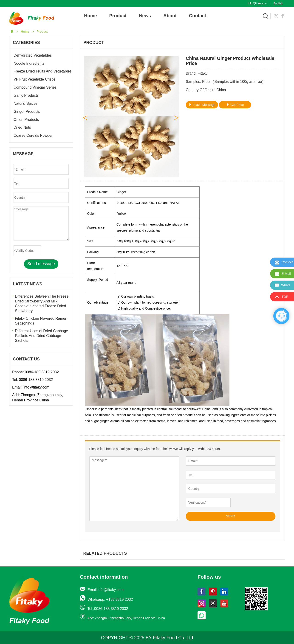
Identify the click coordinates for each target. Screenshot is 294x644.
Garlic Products (26, 95)
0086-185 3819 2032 (42, 372)
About (170, 16)
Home (90, 16)
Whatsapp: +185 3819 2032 (110, 599)
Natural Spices (25, 103)
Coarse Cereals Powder (33, 135)
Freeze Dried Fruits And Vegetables (43, 71)
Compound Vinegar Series (35, 87)
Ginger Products (27, 112)
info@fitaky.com (258, 3)
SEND (230, 516)
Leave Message (202, 105)
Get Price (235, 105)
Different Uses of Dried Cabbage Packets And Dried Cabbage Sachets (41, 336)
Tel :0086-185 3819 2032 (108, 609)
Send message (41, 264)
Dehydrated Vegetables (33, 55)
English (278, 3)
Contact (198, 16)
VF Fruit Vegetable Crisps (34, 79)
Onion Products (26, 120)
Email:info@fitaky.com (106, 590)
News (145, 16)
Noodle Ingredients (29, 63)
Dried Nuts (22, 127)
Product (118, 16)
